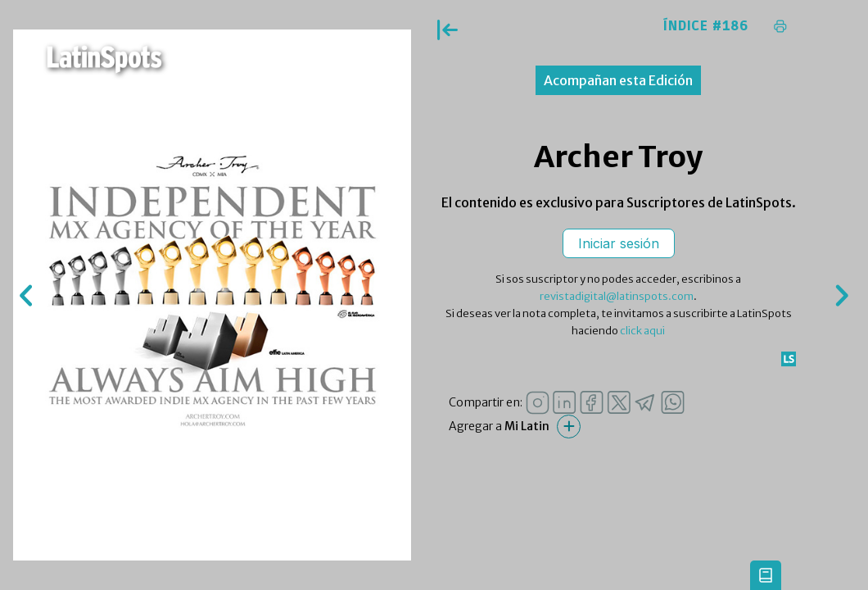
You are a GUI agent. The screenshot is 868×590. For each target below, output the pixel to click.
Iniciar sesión (619, 243)
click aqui (642, 331)
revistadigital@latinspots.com (617, 296)
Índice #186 (706, 26)
